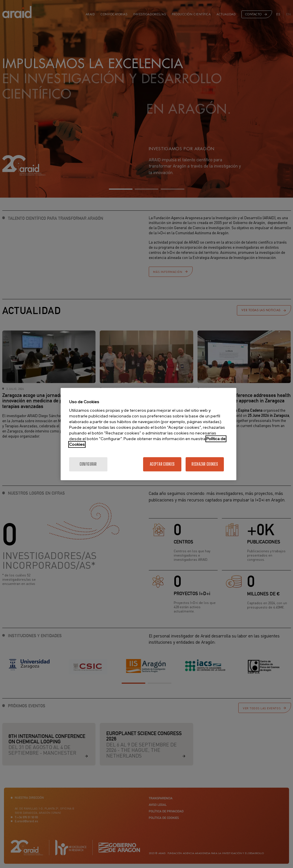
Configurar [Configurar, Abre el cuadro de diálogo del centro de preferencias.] (88, 464)
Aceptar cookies (162, 464)
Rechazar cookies (205, 464)
